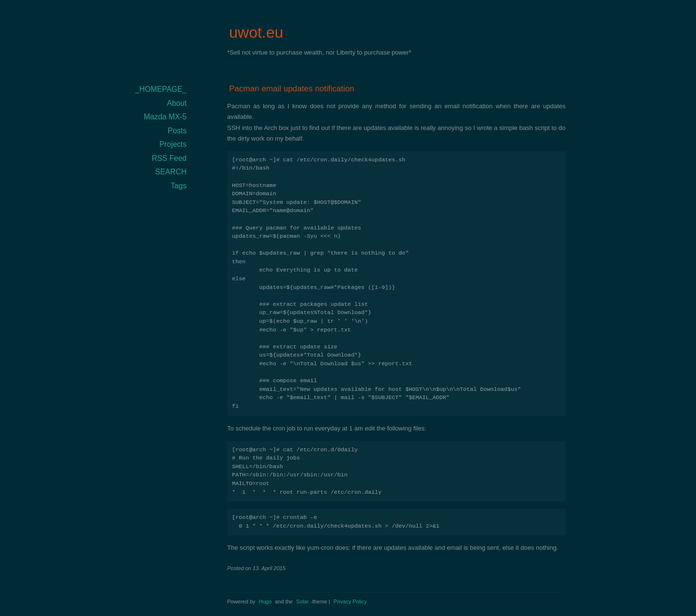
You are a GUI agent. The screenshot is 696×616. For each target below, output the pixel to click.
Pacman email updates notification (292, 89)
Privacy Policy (350, 602)
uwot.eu (256, 32)
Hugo (265, 602)
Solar (303, 602)
